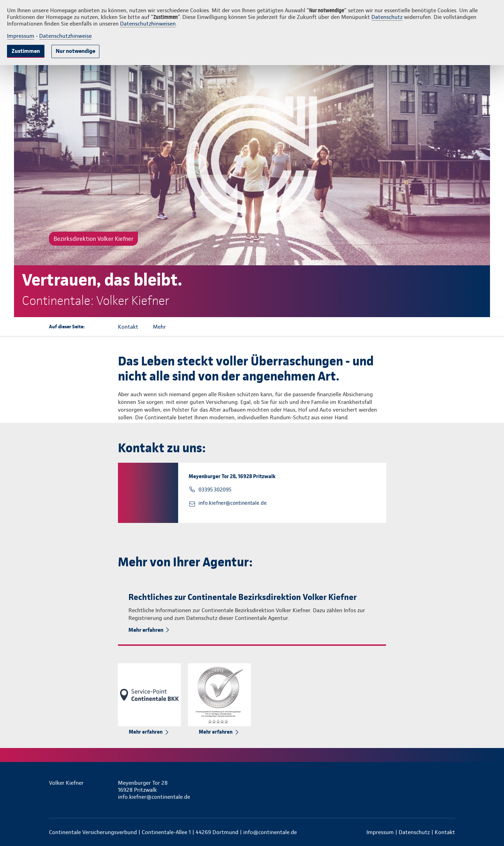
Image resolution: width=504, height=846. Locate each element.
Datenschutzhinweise (65, 36)
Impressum (21, 36)
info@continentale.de (270, 832)
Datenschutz (387, 17)
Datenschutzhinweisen (148, 24)
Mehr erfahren (146, 630)
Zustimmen (26, 51)
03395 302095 (215, 490)
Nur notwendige (75, 51)
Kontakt (445, 832)
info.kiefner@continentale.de (233, 503)
